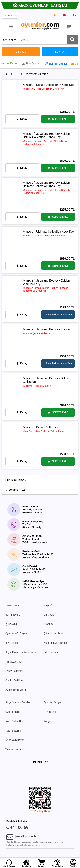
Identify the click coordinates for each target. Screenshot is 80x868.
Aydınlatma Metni (16, 690)
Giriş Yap (49, 615)
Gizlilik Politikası (15, 680)
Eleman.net (50, 712)
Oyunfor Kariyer (52, 702)
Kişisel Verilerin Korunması (21, 652)
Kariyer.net (50, 721)
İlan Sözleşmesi (14, 662)
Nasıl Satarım (13, 731)
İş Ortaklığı (11, 624)
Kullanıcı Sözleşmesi (56, 643)
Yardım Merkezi (14, 749)
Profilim (48, 624)
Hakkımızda (12, 605)
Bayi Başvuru (13, 615)
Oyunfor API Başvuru (17, 633)
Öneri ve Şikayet (15, 740)
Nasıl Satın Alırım (15, 721)
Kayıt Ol (48, 605)
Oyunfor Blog (13, 712)
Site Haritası (51, 652)
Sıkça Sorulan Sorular (18, 702)
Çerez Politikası (14, 671)
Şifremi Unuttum (53, 633)
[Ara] (72, 40)
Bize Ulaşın (12, 643)
